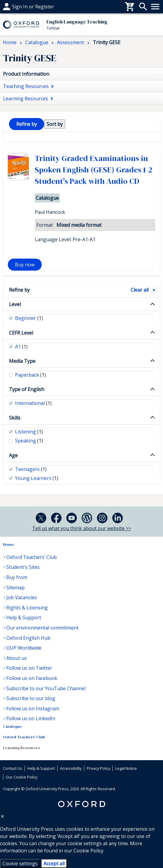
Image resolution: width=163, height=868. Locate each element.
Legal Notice (126, 768)
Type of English (27, 389)
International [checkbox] (33, 403)
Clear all (140, 290)
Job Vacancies (22, 597)
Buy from (17, 577)
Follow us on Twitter (29, 668)
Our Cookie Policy (21, 777)
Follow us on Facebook (32, 678)
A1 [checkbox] (21, 347)
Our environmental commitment (42, 628)
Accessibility (71, 768)
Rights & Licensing (27, 608)
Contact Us (13, 768)
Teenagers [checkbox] (31, 469)
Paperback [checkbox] (30, 375)
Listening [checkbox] (29, 432)
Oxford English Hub (28, 638)
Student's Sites (23, 567)
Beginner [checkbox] (29, 318)
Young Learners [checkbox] (37, 478)
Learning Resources (21, 748)
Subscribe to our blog (31, 698)
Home (9, 544)
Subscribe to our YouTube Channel (46, 688)
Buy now (25, 265)
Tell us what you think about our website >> (82, 528)
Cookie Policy (88, 851)
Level (15, 304)
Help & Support (24, 618)
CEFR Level (21, 333)
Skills (15, 418)
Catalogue (12, 726)
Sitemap (15, 587)
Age (13, 455)
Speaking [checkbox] (29, 441)
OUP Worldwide (24, 648)
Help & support (20, 7)
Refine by (19, 290)
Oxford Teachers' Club (32, 557)
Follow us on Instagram (33, 709)
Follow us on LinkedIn (31, 718)
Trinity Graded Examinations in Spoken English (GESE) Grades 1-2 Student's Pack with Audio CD (94, 170)
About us (17, 658)
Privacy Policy (98, 768)
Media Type (22, 361)
